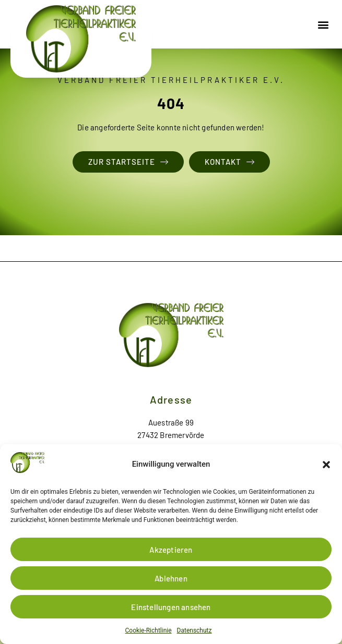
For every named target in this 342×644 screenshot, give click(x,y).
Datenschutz (194, 630)
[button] (326, 465)
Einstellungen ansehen (171, 607)
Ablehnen (171, 578)
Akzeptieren (171, 550)
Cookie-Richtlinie (149, 630)
